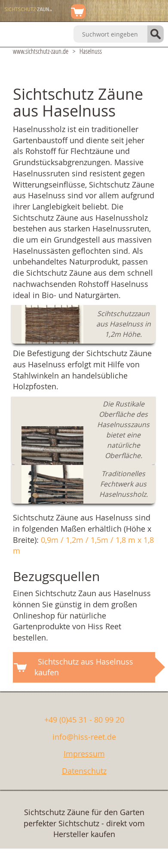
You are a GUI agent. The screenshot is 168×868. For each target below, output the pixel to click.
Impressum (84, 754)
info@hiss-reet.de (84, 737)
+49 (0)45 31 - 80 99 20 (84, 720)
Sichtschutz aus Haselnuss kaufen (84, 667)
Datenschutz (84, 771)
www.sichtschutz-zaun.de (41, 51)
